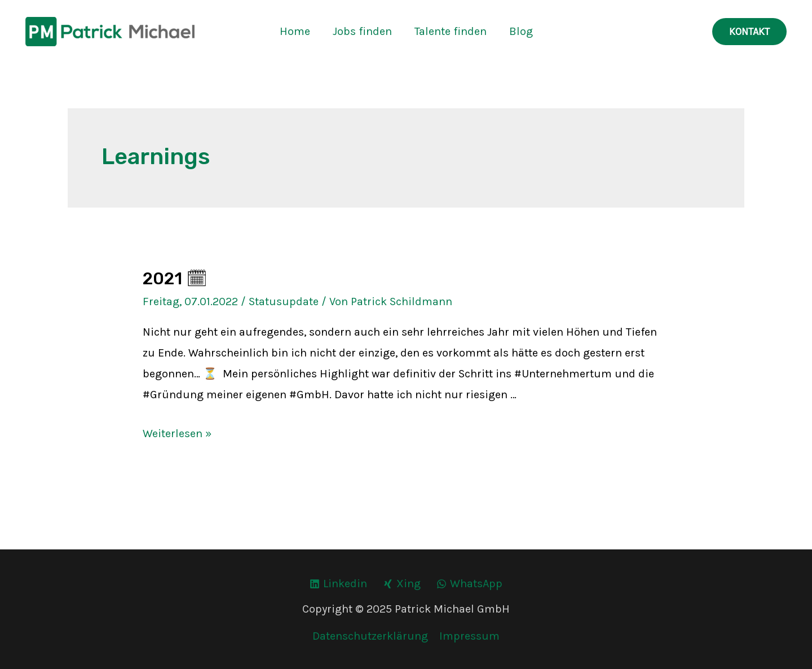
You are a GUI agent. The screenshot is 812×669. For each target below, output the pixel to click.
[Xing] (402, 584)
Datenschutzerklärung (370, 636)
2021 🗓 (175, 279)
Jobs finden (362, 31)
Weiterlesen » (177, 433)
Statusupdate (284, 302)
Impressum (469, 636)
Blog (521, 31)
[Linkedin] (338, 584)
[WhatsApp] (469, 584)
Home (295, 31)
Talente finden (451, 31)
